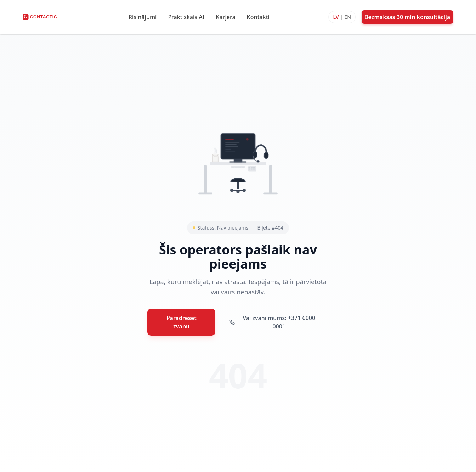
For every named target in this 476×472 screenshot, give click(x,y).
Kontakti (258, 17)
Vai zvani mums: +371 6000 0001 (272, 322)
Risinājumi (143, 17)
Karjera (225, 17)
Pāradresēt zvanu (182, 322)
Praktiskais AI (186, 17)
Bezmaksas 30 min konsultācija (407, 17)
